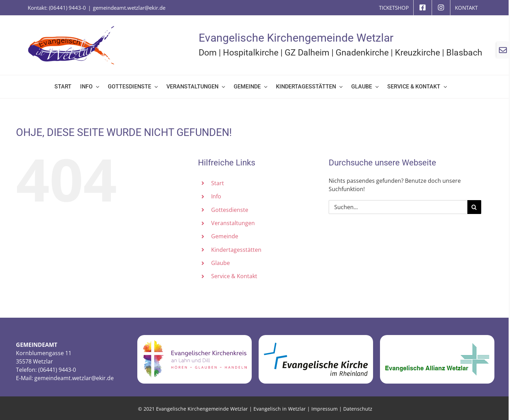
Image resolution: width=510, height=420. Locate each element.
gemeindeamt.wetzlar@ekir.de (129, 8)
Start (218, 183)
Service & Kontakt (234, 276)
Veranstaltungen (233, 223)
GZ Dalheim (307, 53)
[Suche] (474, 207)
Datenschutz (358, 409)
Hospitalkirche (251, 53)
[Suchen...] (398, 207)
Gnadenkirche (362, 53)
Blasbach (464, 53)
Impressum (325, 409)
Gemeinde (225, 236)
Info (216, 196)
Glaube (221, 263)
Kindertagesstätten (236, 250)
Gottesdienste (230, 210)
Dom (208, 53)
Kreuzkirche (417, 53)
